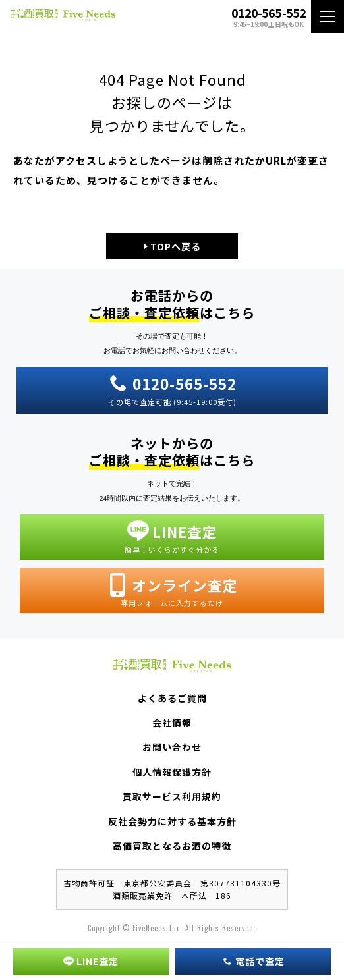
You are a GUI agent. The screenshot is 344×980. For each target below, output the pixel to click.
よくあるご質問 (172, 698)
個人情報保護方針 (172, 772)
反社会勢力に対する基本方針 (172, 821)
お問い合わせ (172, 747)
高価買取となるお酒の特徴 (172, 846)
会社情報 (172, 722)
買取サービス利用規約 (172, 796)
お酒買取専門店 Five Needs (63, 17)
